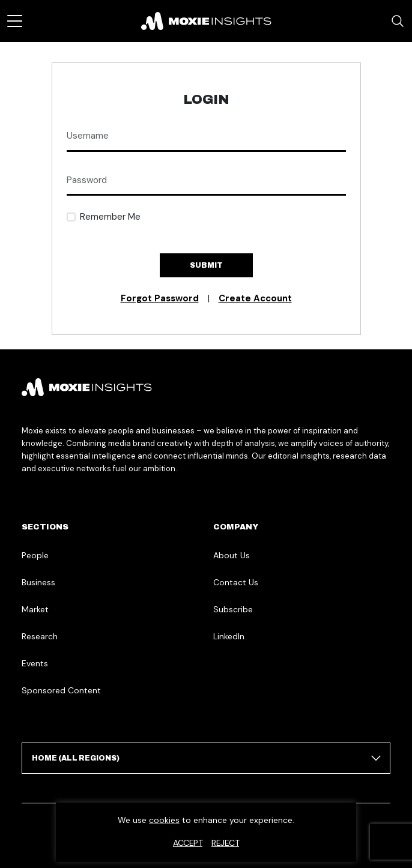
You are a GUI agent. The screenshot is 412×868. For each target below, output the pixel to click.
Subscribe (233, 609)
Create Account (255, 298)
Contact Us (236, 582)
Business (38, 582)
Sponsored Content (61, 690)
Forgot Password (160, 298)
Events (35, 663)
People (35, 555)
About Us (232, 555)
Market (35, 609)
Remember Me (110, 217)
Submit (206, 265)
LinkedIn (229, 636)
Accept (188, 843)
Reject (225, 843)
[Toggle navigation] (15, 21)
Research (40, 636)
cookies (164, 820)
